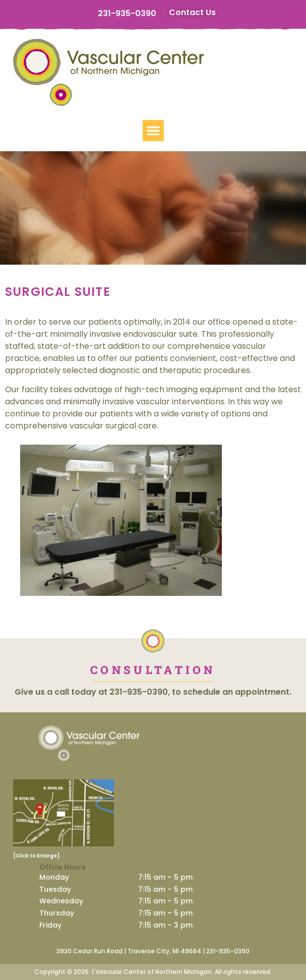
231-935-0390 (127, 13)
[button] (153, 131)
